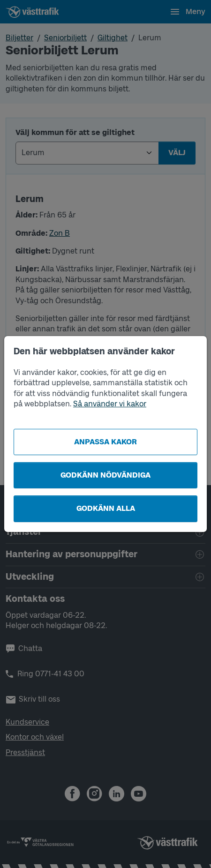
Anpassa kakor (105, 442)
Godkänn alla (106, 508)
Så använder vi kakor (110, 404)
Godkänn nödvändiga (105, 475)
